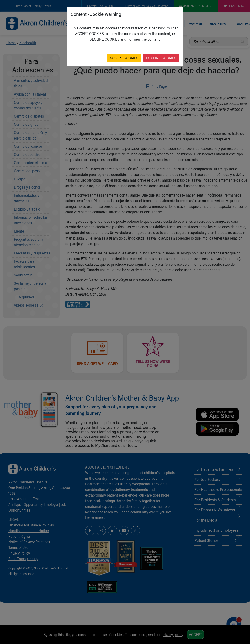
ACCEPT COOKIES (124, 58)
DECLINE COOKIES (161, 58)
